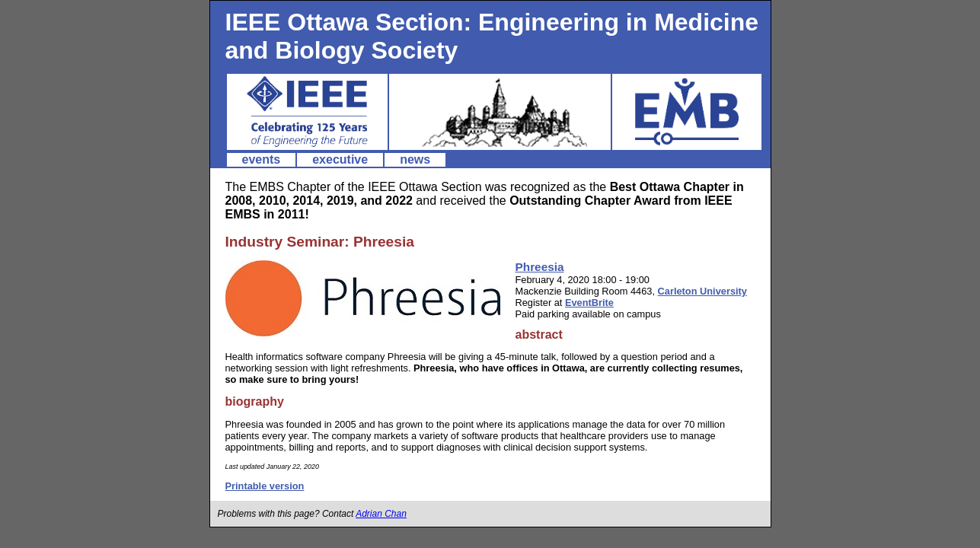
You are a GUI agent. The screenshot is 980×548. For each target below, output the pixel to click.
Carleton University (702, 291)
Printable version (265, 486)
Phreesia (540, 267)
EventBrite (589, 303)
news (415, 159)
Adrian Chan (381, 514)
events (262, 159)
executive (340, 159)
